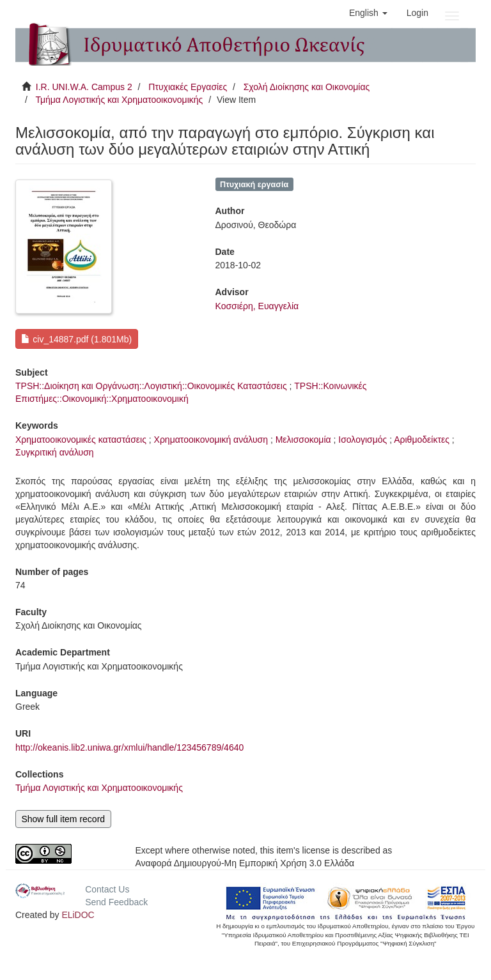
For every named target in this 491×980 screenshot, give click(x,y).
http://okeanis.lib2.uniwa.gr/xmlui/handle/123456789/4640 (129, 747)
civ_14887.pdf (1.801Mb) (76, 339)
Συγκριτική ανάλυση (55, 452)
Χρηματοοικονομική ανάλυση (211, 440)
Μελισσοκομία (303, 440)
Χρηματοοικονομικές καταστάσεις (81, 440)
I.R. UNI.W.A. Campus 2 (84, 87)
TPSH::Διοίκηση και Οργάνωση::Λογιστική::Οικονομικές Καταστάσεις (151, 386)
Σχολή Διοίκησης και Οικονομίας (307, 87)
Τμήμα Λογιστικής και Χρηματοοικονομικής (119, 100)
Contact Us (107, 889)
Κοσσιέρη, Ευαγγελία (257, 306)
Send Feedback (116, 902)
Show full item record (63, 819)
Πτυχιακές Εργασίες (188, 87)
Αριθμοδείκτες (422, 440)
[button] (368, 13)
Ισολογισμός (362, 440)
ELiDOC (78, 915)
